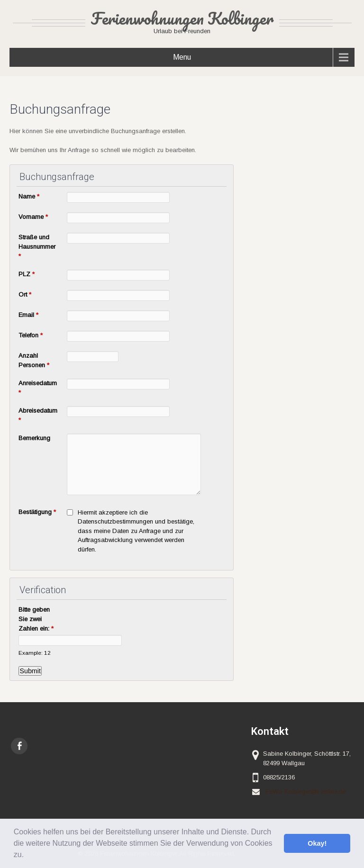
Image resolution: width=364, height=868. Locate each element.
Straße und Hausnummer (37, 247)
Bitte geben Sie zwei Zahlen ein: (36, 619)
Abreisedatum (38, 415)
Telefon (31, 335)
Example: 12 (35, 653)
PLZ (27, 274)
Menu (182, 57)
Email (28, 315)
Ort (25, 294)
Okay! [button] (317, 843)
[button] (27, 856)
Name (29, 196)
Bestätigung (37, 512)
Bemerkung (34, 438)
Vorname (33, 217)
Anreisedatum (38, 388)
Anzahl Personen (34, 360)
